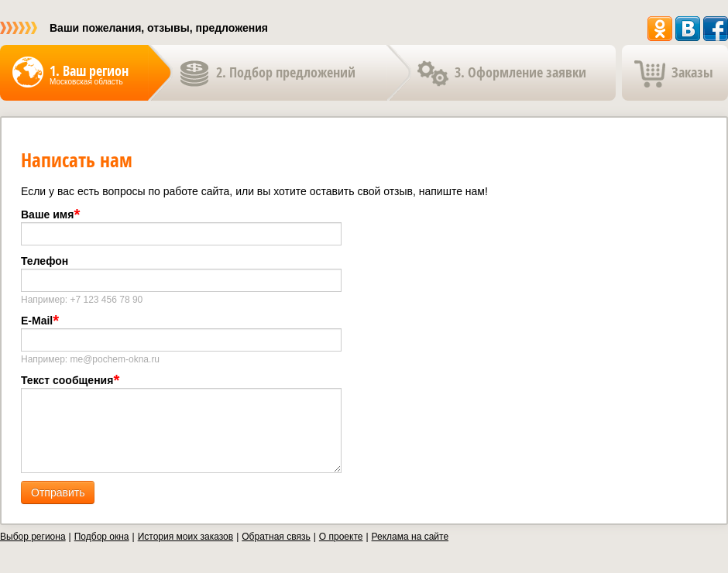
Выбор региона (33, 537)
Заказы (692, 72)
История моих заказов (185, 537)
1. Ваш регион (89, 71)
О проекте (341, 537)
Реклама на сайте (410, 537)
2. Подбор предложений (286, 72)
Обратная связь (276, 537)
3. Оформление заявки (520, 72)
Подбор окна (102, 537)
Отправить (58, 492)
